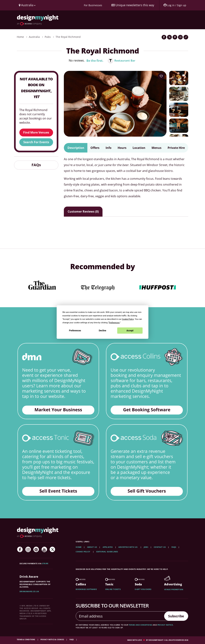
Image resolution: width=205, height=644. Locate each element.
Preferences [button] (114, 323)
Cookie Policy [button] (128, 319)
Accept (130, 330)
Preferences (75, 330)
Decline (102, 330)
